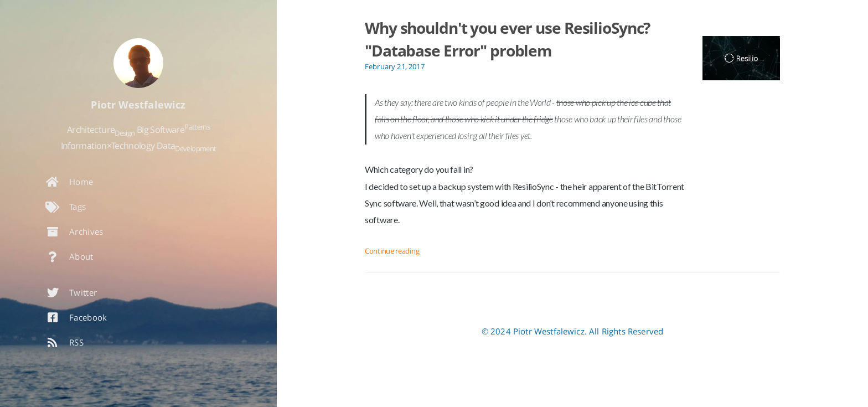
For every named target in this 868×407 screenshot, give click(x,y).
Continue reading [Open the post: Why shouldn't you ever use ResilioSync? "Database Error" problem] (392, 251)
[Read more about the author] (138, 63)
